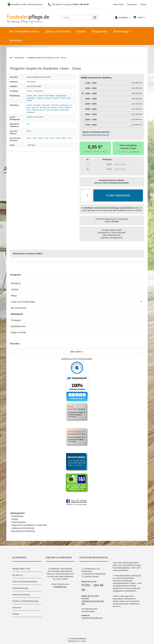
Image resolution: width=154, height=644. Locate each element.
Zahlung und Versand (58, 31)
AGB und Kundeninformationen (25, 582)
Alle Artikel (46, 77)
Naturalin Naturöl (39, 110)
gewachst (35, 107)
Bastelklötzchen (18, 326)
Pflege (14, 296)
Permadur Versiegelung (49, 107)
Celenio (29, 100)
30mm (64, 138)
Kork (35, 96)
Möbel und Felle (18, 332)
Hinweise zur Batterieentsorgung (25, 601)
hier (119, 606)
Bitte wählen (77, 352)
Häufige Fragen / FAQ (21, 569)
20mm (41, 138)
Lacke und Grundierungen (77, 301)
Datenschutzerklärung (21, 595)
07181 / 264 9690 (112, 222)
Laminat (41, 96)
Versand (136, 152)
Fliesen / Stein (65, 98)
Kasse (143, 4)
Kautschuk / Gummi (52, 98)
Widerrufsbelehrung (20, 588)
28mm (58, 138)
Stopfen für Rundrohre (35, 117)
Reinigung (16, 283)
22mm (47, 138)
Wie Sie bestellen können (24, 31)
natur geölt (46, 105)
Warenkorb (132, 4)
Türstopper (16, 320)
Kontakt (81, 31)
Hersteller (16, 40)
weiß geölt (55, 105)
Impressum (17, 608)
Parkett (29, 96)
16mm (29, 138)
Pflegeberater (99, 31)
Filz (28, 124)
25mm (53, 138)
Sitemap (16, 614)
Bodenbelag (122, 31)
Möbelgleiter (20, 58)
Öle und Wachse (19, 308)
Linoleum (39, 98)
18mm (35, 138)
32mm (70, 138)
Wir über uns (17, 575)
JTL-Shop (82, 641)
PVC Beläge (50, 96)
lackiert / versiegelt (34, 105)
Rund (29, 131)
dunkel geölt (64, 105)
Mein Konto (118, 4)
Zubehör (30, 91)
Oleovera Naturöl (53, 110)
